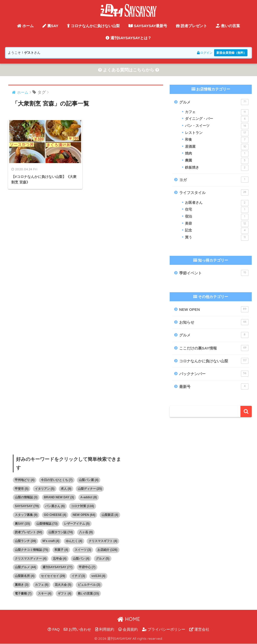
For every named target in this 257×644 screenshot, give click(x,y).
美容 (217, 224)
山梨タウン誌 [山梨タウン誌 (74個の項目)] (61, 532)
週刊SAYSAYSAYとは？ (129, 38)
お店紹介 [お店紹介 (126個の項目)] (107, 550)
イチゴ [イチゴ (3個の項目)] (78, 576)
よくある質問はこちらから (128, 70)
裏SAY (50, 26)
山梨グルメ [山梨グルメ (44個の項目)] (25, 567)
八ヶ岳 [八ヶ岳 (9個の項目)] (86, 532)
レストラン (217, 133)
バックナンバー (214, 374)
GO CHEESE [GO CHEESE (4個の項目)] (55, 515)
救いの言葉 (228, 26)
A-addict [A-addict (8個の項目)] (89, 498)
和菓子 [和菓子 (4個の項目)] (61, 550)
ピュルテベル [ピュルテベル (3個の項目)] (89, 585)
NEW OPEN (214, 309)
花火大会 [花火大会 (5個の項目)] (63, 585)
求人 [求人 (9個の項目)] (66, 489)
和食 (217, 140)
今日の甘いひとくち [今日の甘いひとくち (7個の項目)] (57, 480)
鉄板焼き (217, 168)
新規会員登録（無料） (230, 53)
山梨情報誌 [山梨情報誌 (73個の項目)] (47, 524)
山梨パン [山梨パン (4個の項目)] (81, 559)
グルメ (214, 102)
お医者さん (217, 203)
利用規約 (105, 629)
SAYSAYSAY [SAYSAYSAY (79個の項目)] (27, 506)
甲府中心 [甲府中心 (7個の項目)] (87, 567)
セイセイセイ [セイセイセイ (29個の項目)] (53, 576)
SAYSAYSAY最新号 (148, 26)
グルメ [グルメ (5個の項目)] (103, 559)
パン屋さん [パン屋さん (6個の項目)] (55, 506)
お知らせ (214, 322)
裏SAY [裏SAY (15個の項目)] (22, 524)
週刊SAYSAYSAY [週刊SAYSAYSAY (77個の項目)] (57, 567)
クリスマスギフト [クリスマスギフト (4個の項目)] (103, 541)
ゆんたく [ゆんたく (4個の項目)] (74, 541)
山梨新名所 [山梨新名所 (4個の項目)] (25, 576)
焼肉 (217, 154)
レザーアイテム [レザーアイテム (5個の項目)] (77, 524)
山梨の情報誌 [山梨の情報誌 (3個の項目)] (26, 498)
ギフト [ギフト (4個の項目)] (65, 593)
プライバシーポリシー (164, 629)
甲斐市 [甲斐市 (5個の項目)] (22, 489)
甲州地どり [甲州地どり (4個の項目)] (25, 480)
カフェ (217, 112)
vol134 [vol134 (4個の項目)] (98, 576)
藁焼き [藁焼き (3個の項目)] (22, 585)
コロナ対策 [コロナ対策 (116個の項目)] (82, 506)
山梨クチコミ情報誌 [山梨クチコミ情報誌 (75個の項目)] (31, 550)
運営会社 (199, 629)
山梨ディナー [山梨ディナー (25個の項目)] (90, 489)
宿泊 (217, 217)
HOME (129, 619)
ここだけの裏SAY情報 (214, 348)
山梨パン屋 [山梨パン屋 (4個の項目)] (89, 480)
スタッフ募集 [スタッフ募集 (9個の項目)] (26, 515)
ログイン (201, 53)
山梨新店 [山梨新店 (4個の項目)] (110, 515)
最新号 (214, 387)
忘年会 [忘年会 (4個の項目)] (60, 559)
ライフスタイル (214, 193)
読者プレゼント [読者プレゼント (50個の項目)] (28, 532)
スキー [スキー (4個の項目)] (45, 593)
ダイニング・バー (217, 119)
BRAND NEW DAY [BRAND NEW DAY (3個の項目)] (59, 498)
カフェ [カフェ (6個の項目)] (42, 585)
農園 (217, 161)
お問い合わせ (77, 629)
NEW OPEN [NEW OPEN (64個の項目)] (84, 515)
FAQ (54, 629)
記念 (217, 231)
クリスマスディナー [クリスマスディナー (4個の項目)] (31, 559)
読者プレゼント (191, 26)
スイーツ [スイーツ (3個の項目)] (83, 550)
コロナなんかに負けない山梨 (93, 26)
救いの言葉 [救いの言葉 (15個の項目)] (88, 593)
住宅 (217, 210)
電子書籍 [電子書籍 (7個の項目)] (23, 593)
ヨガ (214, 180)
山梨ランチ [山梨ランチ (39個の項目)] (25, 541)
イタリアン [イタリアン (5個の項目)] (45, 489)
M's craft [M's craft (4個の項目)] (51, 541)
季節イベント (214, 273)
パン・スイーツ (217, 126)
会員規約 (128, 629)
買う (217, 238)
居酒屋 (217, 147)
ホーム (25, 26)
